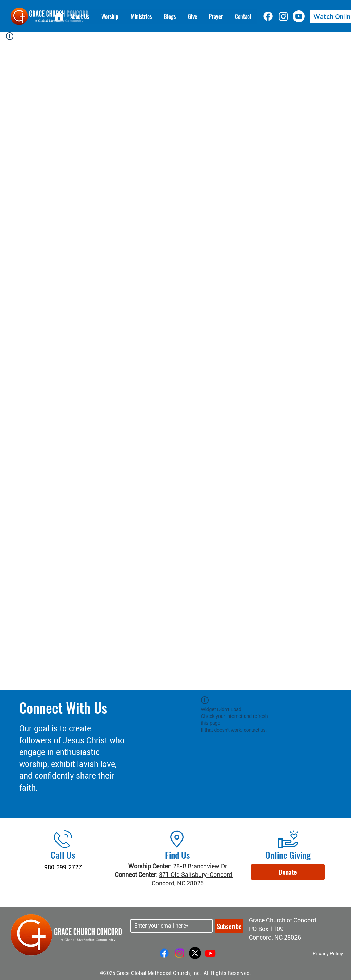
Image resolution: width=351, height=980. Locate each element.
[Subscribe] (229, 926)
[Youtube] (299, 16)
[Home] (59, 16)
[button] (288, 872)
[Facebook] (268, 16)
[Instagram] (283, 16)
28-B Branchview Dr (200, 866)
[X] (195, 953)
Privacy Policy (328, 954)
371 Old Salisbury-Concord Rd (200, 875)
